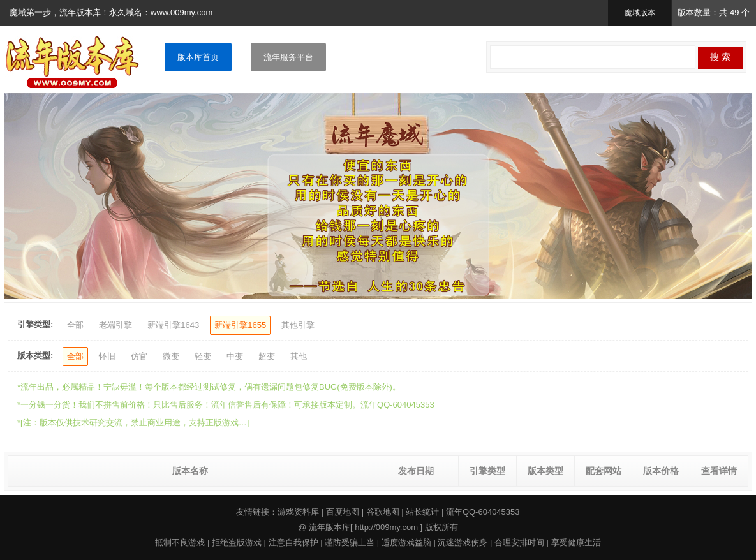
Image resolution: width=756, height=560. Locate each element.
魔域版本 (640, 13)
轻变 (203, 356)
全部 (75, 325)
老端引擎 (115, 325)
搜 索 (720, 57)
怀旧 (107, 356)
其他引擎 (298, 325)
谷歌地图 (383, 512)
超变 (267, 356)
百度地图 (343, 512)
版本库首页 (198, 57)
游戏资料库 (298, 512)
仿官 (139, 356)
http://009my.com (386, 527)
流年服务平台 (288, 57)
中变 (235, 356)
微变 (171, 356)
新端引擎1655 (240, 325)
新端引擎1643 (173, 325)
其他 (299, 356)
